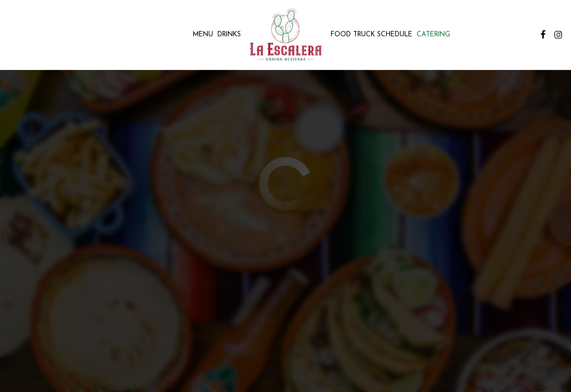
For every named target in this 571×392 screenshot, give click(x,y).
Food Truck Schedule (371, 35)
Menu (203, 35)
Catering (433, 35)
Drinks (229, 35)
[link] (285, 35)
